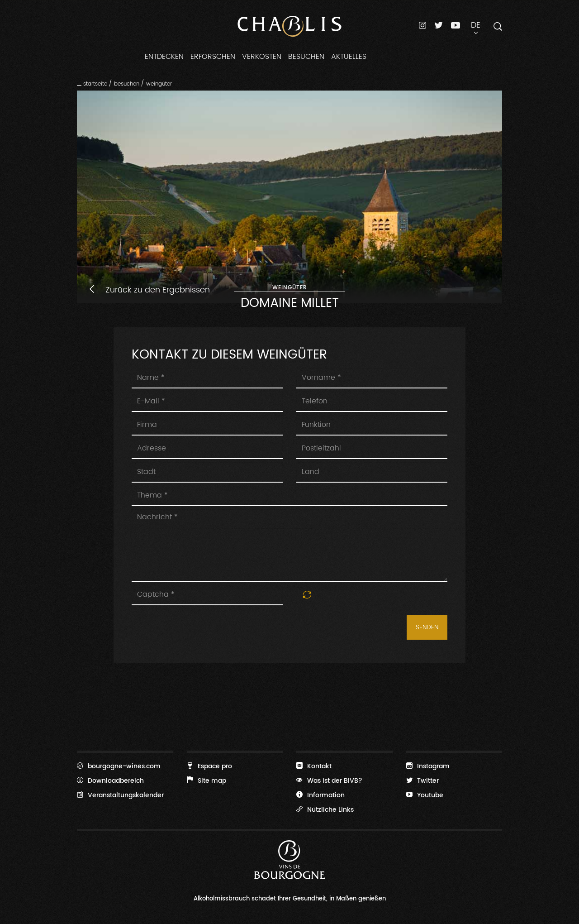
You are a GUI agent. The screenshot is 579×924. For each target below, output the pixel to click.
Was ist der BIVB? (329, 780)
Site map (206, 780)
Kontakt (314, 766)
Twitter (422, 780)
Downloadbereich (110, 780)
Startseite (95, 84)
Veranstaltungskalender (120, 795)
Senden (427, 627)
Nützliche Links (325, 809)
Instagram (428, 766)
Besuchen (306, 57)
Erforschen (213, 57)
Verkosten (262, 57)
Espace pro (209, 766)
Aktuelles (349, 57)
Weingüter (159, 84)
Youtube (425, 795)
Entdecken (164, 57)
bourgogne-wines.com (119, 766)
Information (320, 795)
